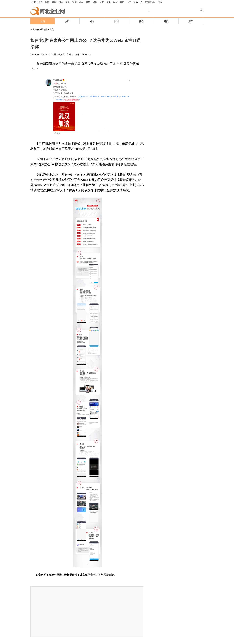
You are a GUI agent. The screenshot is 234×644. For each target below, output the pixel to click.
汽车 (129, 2)
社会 (81, 2)
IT (141, 2)
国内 (61, 2)
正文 (52, 29)
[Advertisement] (87, 612)
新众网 (61, 54)
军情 (74, 2)
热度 (40, 2)
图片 (160, 2)
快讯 (47, 2)
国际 (68, 2)
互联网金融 (150, 2)
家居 (54, 2)
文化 (108, 2)
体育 (102, 2)
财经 (88, 2)
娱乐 (95, 2)
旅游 (136, 2)
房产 (122, 2)
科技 (115, 2)
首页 (34, 2)
